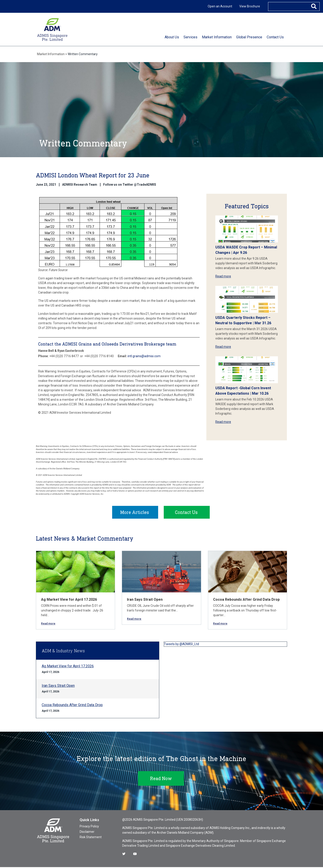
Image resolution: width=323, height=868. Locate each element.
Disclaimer (87, 833)
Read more (223, 276)
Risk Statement (91, 838)
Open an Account (220, 6)
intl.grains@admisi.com (144, 356)
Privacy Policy (89, 827)
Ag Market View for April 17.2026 (69, 600)
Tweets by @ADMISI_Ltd (181, 645)
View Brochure (250, 6)
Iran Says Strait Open (145, 600)
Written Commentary (83, 54)
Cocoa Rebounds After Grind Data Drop (246, 600)
